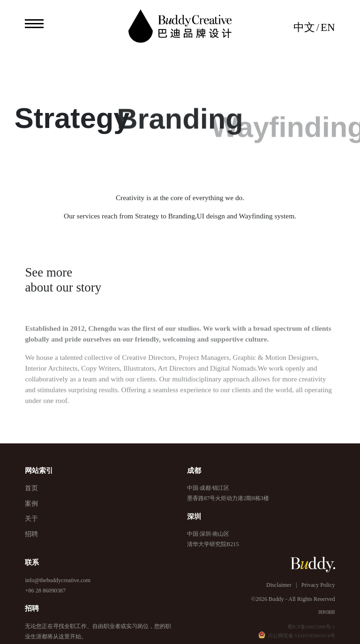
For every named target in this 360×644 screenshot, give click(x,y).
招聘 (31, 534)
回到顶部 (327, 612)
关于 (31, 519)
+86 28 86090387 (45, 591)
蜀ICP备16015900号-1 (311, 627)
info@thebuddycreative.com (58, 580)
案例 (31, 504)
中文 (304, 27)
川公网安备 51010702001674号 (297, 636)
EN (328, 27)
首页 (31, 488)
